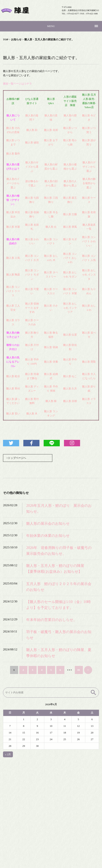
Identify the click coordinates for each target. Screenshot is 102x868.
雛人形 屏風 (70, 227)
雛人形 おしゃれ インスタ (89, 275)
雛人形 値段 (32, 142)
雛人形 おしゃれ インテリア (70, 308)
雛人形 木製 (13, 227)
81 (79, 670)
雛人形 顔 (32, 130)
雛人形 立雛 (70, 214)
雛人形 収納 (51, 347)
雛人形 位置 (70, 335)
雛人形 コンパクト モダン (32, 275)
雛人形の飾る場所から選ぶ (89, 183)
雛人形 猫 (51, 401)
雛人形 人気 (13, 258)
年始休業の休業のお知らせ (48, 536)
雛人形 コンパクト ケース (13, 291)
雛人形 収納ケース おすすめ (32, 308)
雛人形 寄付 (13, 389)
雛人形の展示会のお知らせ (48, 524)
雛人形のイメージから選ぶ (13, 183)
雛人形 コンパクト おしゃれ (70, 258)
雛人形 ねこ (70, 376)
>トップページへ (16, 458)
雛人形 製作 (13, 154)
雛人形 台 (51, 227)
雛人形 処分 (13, 376)
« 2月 (8, 754)
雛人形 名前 (51, 130)
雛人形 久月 (70, 389)
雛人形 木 (32, 414)
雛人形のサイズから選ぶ (32, 167)
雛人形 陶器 (13, 275)
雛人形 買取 (89, 362)
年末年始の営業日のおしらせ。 (52, 620)
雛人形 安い (13, 414)
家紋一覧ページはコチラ (17, 84)
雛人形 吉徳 (70, 401)
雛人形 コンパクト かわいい (89, 241)
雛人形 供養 (51, 362)
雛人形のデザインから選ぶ (89, 167)
